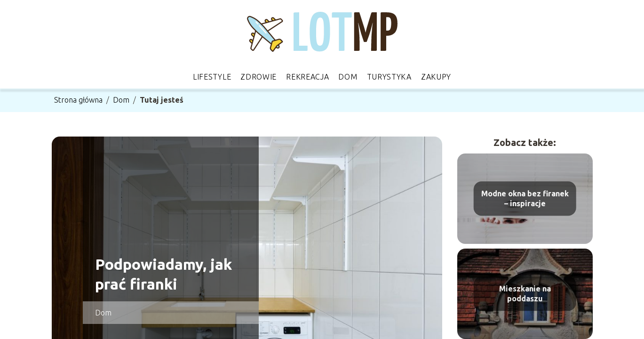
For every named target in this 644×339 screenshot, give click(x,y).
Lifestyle (212, 77)
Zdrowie (258, 77)
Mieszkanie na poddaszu (525, 294)
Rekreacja (307, 77)
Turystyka (389, 77)
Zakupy (436, 77)
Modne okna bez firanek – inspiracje (525, 198)
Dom (348, 77)
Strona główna (78, 100)
